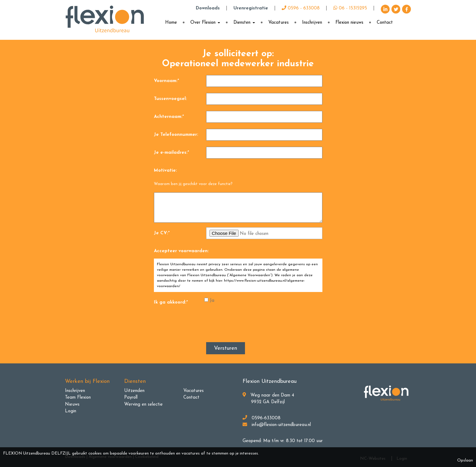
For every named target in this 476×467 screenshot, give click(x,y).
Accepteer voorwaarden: (181, 251)
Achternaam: (169, 117)
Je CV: (162, 233)
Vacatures (279, 23)
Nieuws (72, 405)
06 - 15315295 (350, 8)
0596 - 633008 (301, 8)
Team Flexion (78, 398)
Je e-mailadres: (172, 153)
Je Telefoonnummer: (176, 135)
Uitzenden (134, 391)
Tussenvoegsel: (170, 99)
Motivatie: (165, 171)
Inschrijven (312, 23)
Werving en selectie (143, 405)
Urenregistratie (251, 8)
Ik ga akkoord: (171, 302)
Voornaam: (167, 81)
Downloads (208, 8)
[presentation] (252, 326)
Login (71, 411)
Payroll (131, 398)
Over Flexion (205, 23)
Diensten (244, 23)
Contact (385, 23)
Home (171, 23)
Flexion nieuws (349, 23)
